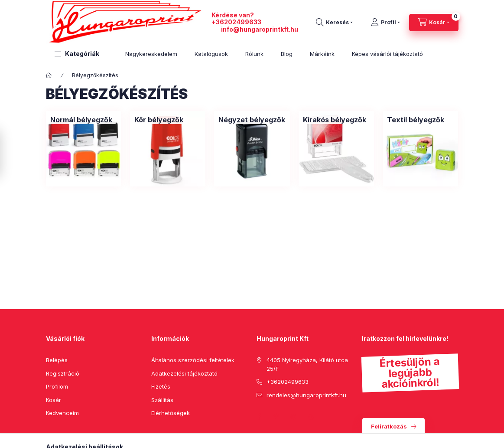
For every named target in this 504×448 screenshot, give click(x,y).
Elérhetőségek (171, 413)
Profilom (57, 386)
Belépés (57, 360)
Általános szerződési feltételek (193, 360)
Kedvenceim (62, 413)
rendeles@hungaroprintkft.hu (306, 395)
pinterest (276, 417)
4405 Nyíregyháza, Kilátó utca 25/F (307, 364)
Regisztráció (63, 373)
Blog (287, 54)
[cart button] (434, 23)
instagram (294, 417)
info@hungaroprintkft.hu (260, 29)
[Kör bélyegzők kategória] (159, 120)
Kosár (54, 400)
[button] (77, 54)
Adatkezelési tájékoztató (184, 373)
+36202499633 (236, 22)
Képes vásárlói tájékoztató (387, 54)
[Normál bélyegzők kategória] (81, 120)
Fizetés (161, 386)
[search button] (334, 23)
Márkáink (322, 54)
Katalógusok (211, 54)
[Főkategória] (49, 75)
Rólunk (254, 54)
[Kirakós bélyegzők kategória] (335, 120)
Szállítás (162, 400)
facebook (259, 417)
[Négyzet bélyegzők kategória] (252, 120)
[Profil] (385, 23)
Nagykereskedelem (151, 54)
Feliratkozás (389, 426)
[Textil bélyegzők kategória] (416, 120)
